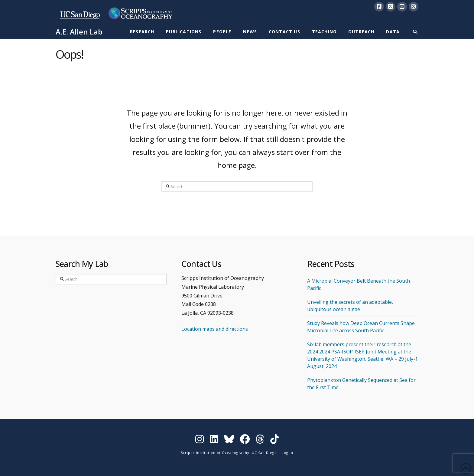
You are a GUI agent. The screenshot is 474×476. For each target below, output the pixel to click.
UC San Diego (264, 453)
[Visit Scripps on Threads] (260, 440)
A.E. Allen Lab (79, 32)
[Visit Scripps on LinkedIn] (214, 440)
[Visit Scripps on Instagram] (200, 440)
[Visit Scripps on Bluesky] (229, 440)
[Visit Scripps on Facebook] (245, 440)
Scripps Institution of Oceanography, (216, 453)
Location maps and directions (215, 329)
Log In (287, 453)
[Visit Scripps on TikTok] (274, 440)
